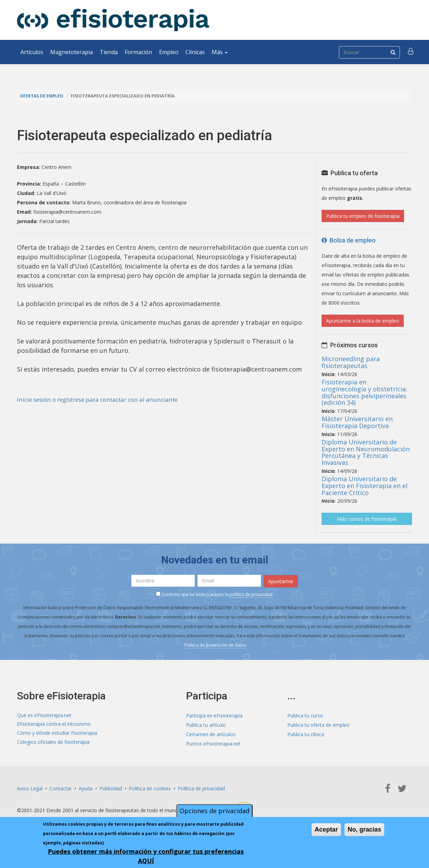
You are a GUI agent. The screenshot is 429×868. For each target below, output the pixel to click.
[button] (411, 52)
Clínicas (195, 52)
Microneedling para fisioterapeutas (351, 362)
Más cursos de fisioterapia (367, 519)
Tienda (109, 52)
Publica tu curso (305, 715)
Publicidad (111, 788)
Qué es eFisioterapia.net (44, 715)
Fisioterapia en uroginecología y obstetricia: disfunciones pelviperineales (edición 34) (364, 392)
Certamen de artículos (211, 734)
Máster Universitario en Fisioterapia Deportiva (357, 422)
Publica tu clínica (306, 734)
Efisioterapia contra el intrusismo (54, 724)
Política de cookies (150, 788)
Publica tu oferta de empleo (318, 724)
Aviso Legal (30, 788)
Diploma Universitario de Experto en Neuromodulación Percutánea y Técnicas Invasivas (366, 452)
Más (220, 52)
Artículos (32, 52)
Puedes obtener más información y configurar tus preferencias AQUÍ (146, 856)
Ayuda (86, 788)
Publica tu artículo (206, 724)
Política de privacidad (201, 788)
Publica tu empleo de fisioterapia (363, 216)
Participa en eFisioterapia (214, 715)
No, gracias (364, 829)
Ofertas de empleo (43, 96)
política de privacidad (251, 593)
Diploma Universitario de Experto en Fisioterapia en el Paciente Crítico (365, 486)
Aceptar (326, 829)
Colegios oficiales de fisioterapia (53, 743)
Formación (138, 52)
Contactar (61, 788)
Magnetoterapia (72, 52)
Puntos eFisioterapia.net (213, 743)
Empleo (169, 52)
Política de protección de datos (215, 644)
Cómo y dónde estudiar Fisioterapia (57, 734)
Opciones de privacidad (214, 811)
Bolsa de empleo (349, 240)
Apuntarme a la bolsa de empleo (363, 321)
